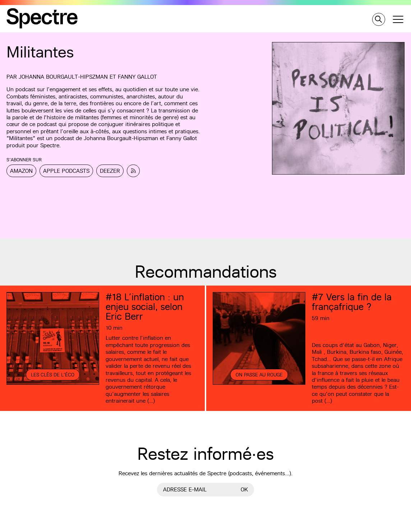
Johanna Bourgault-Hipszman (63, 77)
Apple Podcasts (66, 171)
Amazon (21, 171)
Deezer (110, 171)
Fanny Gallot (137, 77)
